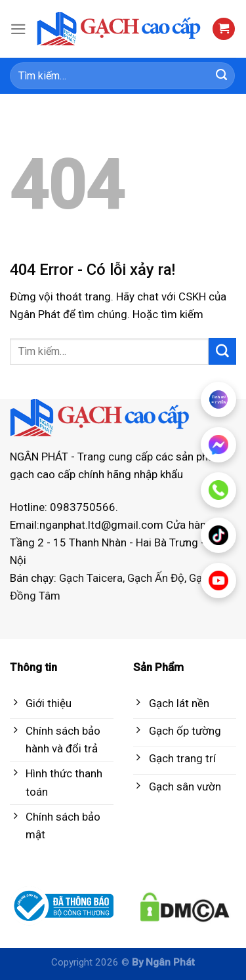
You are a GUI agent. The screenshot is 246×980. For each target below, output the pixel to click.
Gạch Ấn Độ (156, 578)
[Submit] (222, 76)
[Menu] (18, 29)
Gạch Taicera (91, 578)
